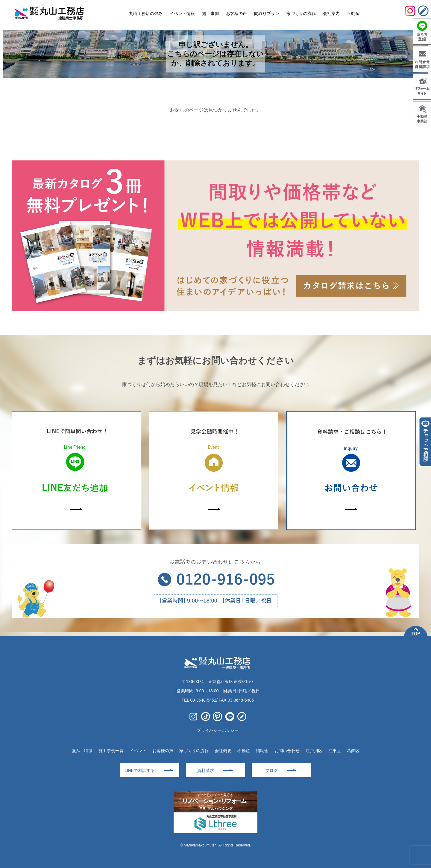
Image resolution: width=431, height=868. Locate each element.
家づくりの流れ (194, 751)
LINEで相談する (140, 770)
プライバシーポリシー (218, 730)
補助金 (262, 751)
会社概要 (223, 751)
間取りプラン (267, 13)
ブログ (271, 770)
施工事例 (210, 13)
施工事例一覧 (111, 751)
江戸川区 (314, 751)
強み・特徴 (82, 751)
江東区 (335, 751)
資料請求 (206, 770)
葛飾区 (353, 751)
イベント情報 (182, 13)
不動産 (244, 751)
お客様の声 (163, 751)
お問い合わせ (287, 751)
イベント (138, 751)
